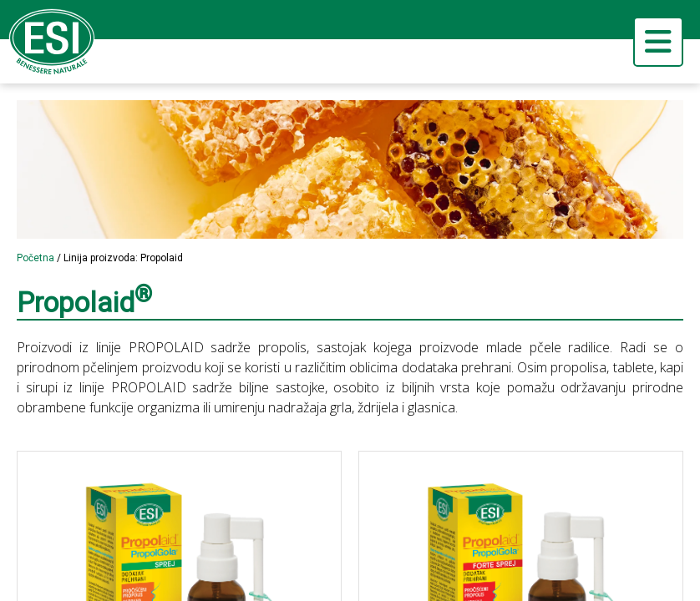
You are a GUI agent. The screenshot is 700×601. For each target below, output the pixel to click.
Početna (36, 258)
